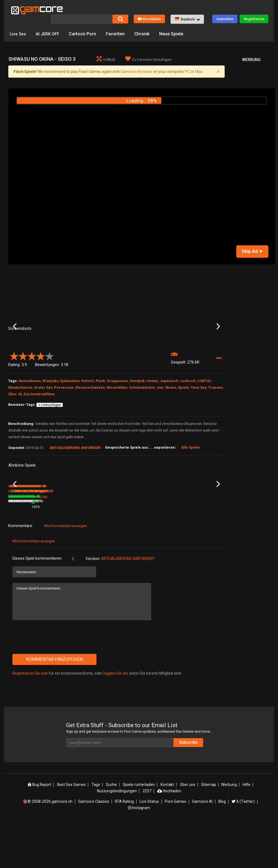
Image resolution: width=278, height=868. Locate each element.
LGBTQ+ (204, 420)
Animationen (30, 420)
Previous (15, 346)
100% (109, 553)
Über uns (187, 830)
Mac (199, 72)
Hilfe (246, 830)
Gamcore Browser (137, 72)
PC (187, 72)
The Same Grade (203, 545)
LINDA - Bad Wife (130, 545)
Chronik (144, 34)
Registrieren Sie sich (30, 719)
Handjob (137, 420)
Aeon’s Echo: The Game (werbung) (94, 545)
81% (38, 553)
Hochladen (149, 19)
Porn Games (175, 846)
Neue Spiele (174, 34)
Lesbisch (188, 420)
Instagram (139, 852)
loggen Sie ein (116, 719)
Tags (97, 830)
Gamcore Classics (94, 846)
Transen (215, 426)
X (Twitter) (243, 846)
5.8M (88, 553)
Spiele (183, 426)
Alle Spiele (190, 486)
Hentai (152, 420)
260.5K (126, 553)
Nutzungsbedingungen (117, 836)
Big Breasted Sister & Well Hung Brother (170, 545)
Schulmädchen (142, 426)
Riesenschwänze (90, 426)
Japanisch (169, 420)
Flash (100, 420)
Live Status (150, 846)
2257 (147, 836)
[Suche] (82, 19)
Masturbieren (20, 426)
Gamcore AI (202, 846)
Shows (171, 426)
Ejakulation (70, 420)
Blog (222, 846)
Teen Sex (199, 426)
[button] (187, 19)
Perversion (64, 426)
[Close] (218, 72)
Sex (160, 426)
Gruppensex (117, 420)
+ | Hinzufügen (50, 444)
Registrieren (254, 19)
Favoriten (117, 34)
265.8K (53, 553)
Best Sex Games (72, 830)
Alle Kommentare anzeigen (65, 571)
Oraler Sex (43, 426)
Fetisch (88, 420)
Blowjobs (51, 420)
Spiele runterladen (139, 830)
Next (218, 346)
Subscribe (191, 788)
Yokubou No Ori (20, 545)
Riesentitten (117, 426)
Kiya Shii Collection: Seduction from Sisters (60, 545)
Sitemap (208, 830)
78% (74, 553)
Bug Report (40, 830)
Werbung (228, 830)
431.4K (198, 553)
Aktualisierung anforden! (75, 487)
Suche (112, 830)
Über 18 (15, 433)
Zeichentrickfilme (39, 433)
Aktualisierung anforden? (128, 604)
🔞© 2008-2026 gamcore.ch (48, 846)
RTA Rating (125, 846)
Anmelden (225, 19)
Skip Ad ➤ (252, 251)
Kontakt (167, 830)
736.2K (162, 553)
